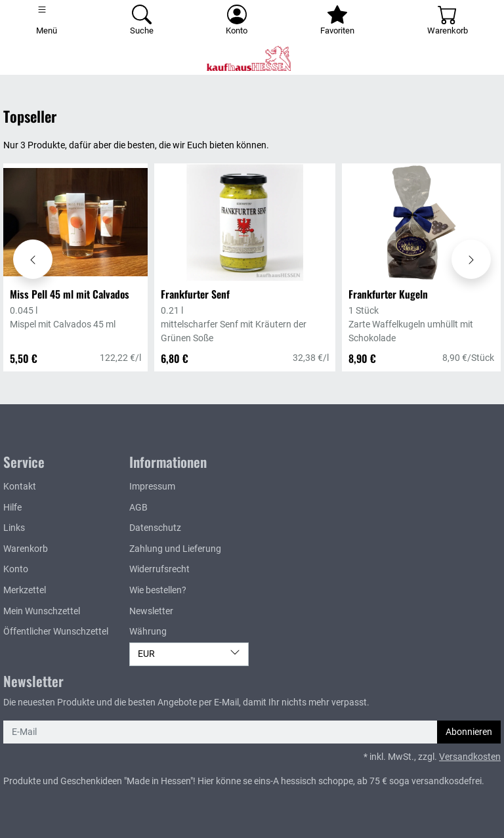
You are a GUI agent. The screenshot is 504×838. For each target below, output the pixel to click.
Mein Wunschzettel (42, 611)
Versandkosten (470, 757)
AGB (138, 508)
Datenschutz (155, 528)
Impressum (152, 487)
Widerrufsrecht (159, 569)
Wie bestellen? (158, 590)
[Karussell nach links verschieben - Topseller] (33, 259)
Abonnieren (469, 732)
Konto (16, 569)
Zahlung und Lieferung (175, 549)
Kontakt (20, 487)
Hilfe (12, 508)
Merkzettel (25, 590)
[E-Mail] (220, 732)
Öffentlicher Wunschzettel (56, 632)
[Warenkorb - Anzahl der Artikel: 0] (447, 21)
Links (14, 528)
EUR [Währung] (189, 653)
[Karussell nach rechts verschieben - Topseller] (471, 259)
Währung (148, 632)
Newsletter (151, 611)
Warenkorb (26, 549)
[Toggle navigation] (47, 21)
